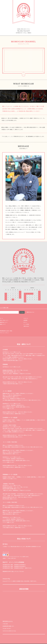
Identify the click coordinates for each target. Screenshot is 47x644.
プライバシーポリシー (5, 333)
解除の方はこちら (30, 312)
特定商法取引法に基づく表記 (6, 331)
